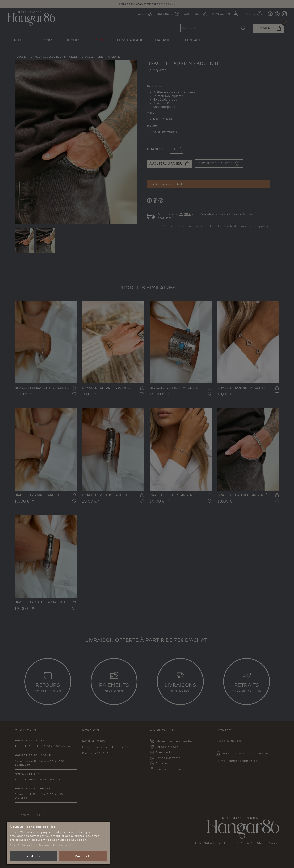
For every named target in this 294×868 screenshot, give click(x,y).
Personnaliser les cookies (56, 846)
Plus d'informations (23, 846)
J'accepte (83, 856)
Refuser (33, 856)
